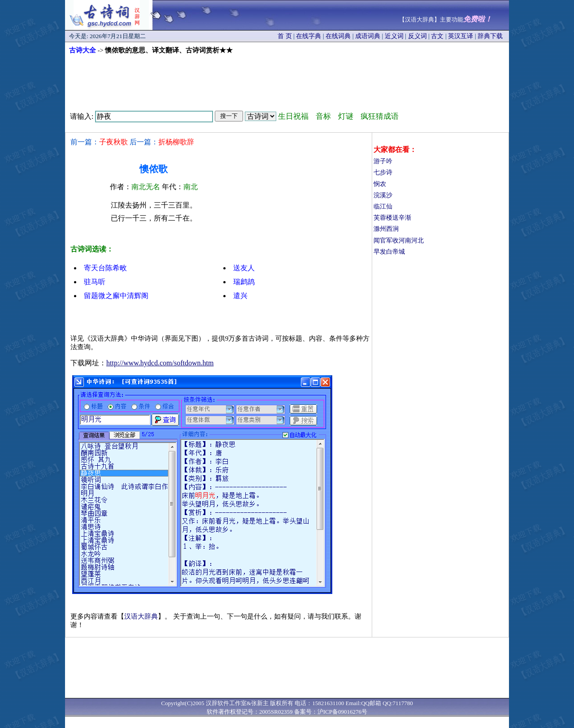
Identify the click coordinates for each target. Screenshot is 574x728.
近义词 (394, 36)
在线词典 (338, 36)
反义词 (417, 36)
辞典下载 (490, 36)
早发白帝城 (389, 252)
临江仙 (383, 206)
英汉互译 (461, 36)
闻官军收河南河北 (399, 240)
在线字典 (309, 36)
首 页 (285, 36)
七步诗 (383, 172)
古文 (437, 36)
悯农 (380, 184)
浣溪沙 (383, 195)
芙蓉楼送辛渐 (392, 218)
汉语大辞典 (141, 616)
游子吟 (383, 161)
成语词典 (368, 36)
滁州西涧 (386, 229)
